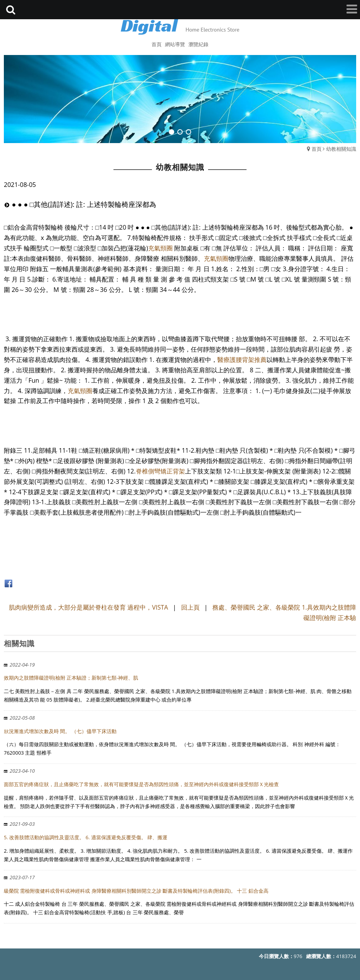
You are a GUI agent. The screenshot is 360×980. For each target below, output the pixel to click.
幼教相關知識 (341, 149)
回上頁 (190, 607)
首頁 (317, 149)
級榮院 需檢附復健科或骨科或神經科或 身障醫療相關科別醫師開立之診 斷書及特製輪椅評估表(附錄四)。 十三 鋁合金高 (136, 891)
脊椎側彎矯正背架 (160, 471)
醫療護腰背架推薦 (242, 360)
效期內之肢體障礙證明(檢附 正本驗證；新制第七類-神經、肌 (71, 678)
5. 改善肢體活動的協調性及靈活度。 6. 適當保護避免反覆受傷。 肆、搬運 (86, 837)
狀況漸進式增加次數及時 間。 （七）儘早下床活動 (60, 731)
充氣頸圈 (160, 248)
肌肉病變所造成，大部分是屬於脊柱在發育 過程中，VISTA (88, 607)
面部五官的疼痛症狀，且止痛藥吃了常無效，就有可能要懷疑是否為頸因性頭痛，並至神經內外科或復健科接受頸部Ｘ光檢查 (141, 784)
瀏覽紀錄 (198, 44)
